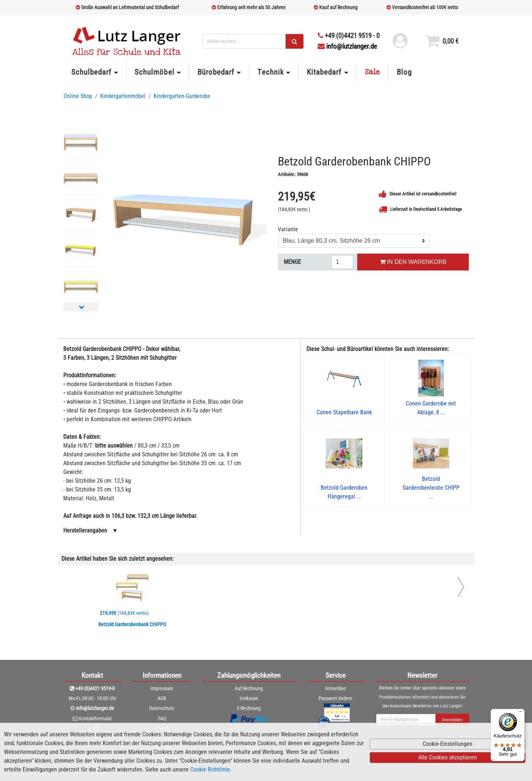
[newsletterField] (406, 720)
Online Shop (78, 96)
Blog (404, 72)
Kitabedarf (324, 72)
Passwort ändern (335, 698)
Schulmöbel (154, 72)
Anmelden (335, 688)
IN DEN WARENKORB (413, 262)
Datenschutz (162, 708)
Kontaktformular (95, 718)
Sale (373, 72)
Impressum (162, 688)
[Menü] (520, 713)
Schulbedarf (91, 72)
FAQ (162, 718)
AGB (162, 698)
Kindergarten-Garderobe (182, 96)
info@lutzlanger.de (347, 46)
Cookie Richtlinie (210, 769)
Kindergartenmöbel (123, 96)
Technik (270, 72)
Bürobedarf (216, 72)
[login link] (400, 44)
